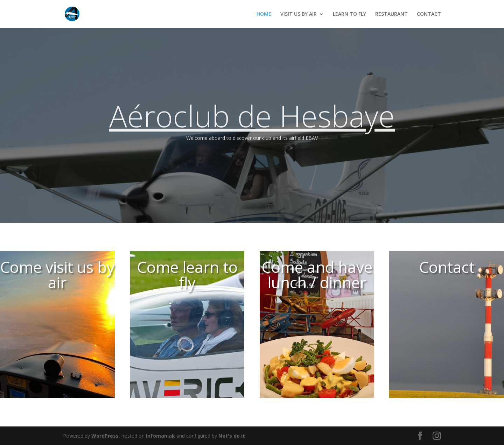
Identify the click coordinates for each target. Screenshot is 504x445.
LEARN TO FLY (349, 14)
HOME (264, 14)
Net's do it (232, 436)
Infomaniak (160, 436)
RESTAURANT (391, 14)
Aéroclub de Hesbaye (252, 124)
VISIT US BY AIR (299, 14)
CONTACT (429, 14)
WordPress (105, 436)
